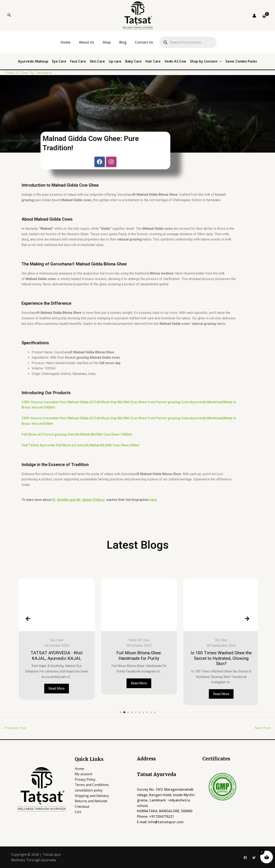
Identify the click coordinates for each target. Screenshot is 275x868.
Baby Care (133, 61)
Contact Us (144, 42)
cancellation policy (89, 790)
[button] (121, 712)
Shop (107, 42)
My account (84, 774)
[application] (220, 61)
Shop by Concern (206, 61)
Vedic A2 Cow (175, 61)
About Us (87, 42)
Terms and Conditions (92, 785)
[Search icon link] (9, 16)
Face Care (78, 61)
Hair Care (153, 61)
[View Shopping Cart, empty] (264, 16)
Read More (43, 694)
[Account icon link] (254, 16)
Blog (123, 42)
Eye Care (59, 61)
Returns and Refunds (91, 801)
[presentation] (28, 619)
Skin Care (97, 61)
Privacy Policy (85, 779)
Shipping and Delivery (92, 796)
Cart (78, 812)
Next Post (265, 728)
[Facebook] (245, 858)
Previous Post (14, 728)
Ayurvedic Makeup (33, 61)
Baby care (43, 640)
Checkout (82, 806)
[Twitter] (254, 858)
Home (66, 42)
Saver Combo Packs (241, 61)
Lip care (115, 61)
